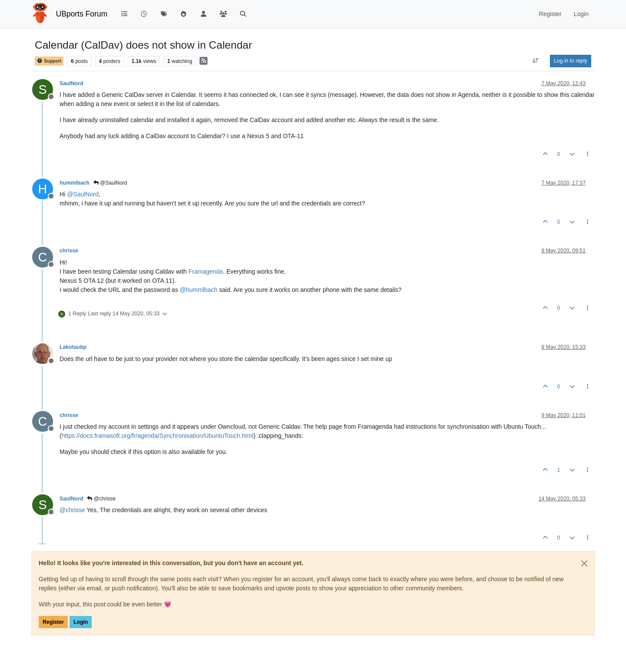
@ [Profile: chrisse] (72, 510)
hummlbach (75, 183)
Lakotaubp (73, 347)
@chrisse (101, 499)
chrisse (69, 251)
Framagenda (206, 271)
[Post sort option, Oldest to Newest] (536, 61)
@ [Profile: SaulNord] (83, 194)
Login (81, 622)
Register (53, 622)
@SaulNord (110, 183)
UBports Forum (82, 14)
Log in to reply (571, 61)
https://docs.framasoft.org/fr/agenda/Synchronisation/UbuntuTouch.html (158, 436)
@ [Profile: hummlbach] (199, 290)
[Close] (584, 563)
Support (49, 61)
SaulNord (71, 83)
